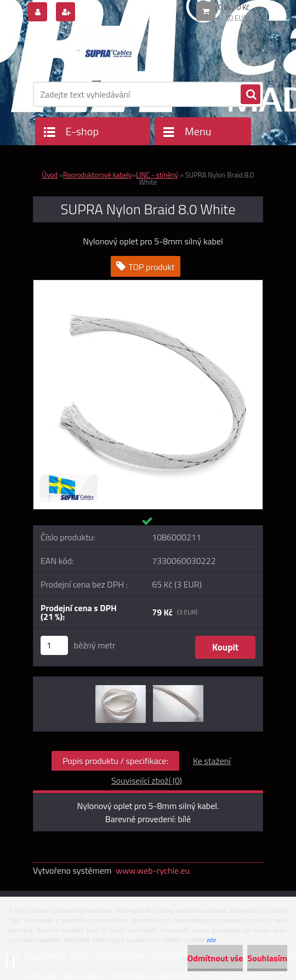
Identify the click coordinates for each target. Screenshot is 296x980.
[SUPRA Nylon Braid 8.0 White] (148, 284)
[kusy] (54, 645)
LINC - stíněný (157, 175)
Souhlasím (267, 958)
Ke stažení (212, 761)
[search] (251, 95)
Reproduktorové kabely (98, 175)
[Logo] (108, 53)
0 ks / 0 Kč (234, 7)
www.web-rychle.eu (153, 870)
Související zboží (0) (147, 780)
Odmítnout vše (215, 958)
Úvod (50, 175)
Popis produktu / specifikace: (115, 761)
